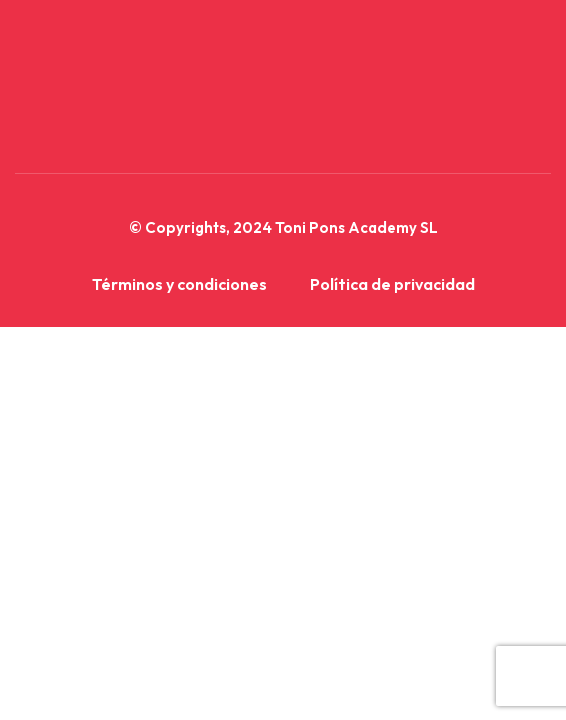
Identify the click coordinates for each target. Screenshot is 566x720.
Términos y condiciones (179, 284)
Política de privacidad (392, 284)
